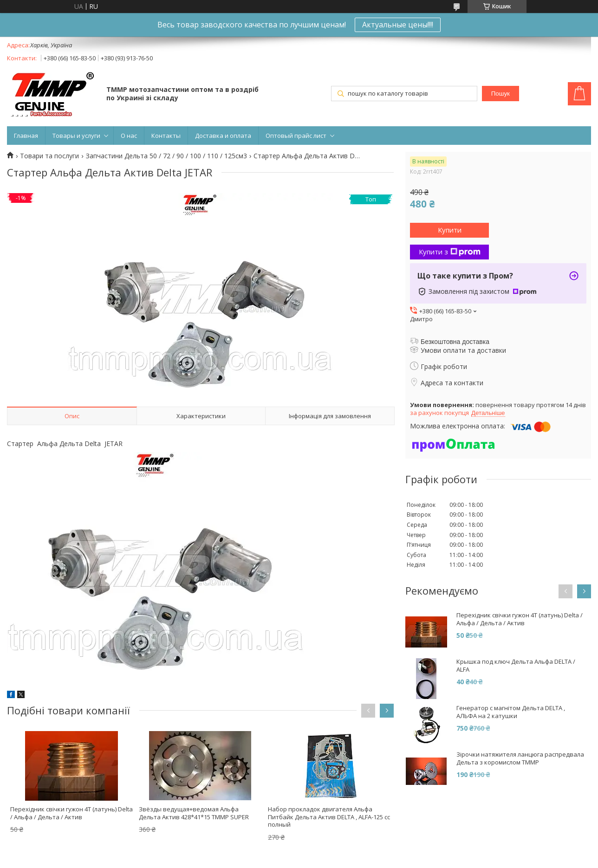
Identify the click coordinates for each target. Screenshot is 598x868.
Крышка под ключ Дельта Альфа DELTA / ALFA (516, 666)
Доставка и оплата (223, 136)
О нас (129, 136)
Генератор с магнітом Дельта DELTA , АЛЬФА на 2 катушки (511, 712)
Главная (26, 136)
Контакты (166, 136)
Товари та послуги (49, 156)
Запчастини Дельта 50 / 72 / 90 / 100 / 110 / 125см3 (166, 156)
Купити (450, 230)
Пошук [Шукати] (500, 94)
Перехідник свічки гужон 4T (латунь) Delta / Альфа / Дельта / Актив (71, 813)
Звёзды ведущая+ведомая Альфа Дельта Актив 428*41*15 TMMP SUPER (194, 813)
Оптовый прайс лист (296, 136)
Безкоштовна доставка (455, 342)
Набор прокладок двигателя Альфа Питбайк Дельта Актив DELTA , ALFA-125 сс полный (329, 817)
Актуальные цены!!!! (398, 25)
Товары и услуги (76, 136)
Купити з (450, 252)
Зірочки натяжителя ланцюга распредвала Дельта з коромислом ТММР (520, 758)
